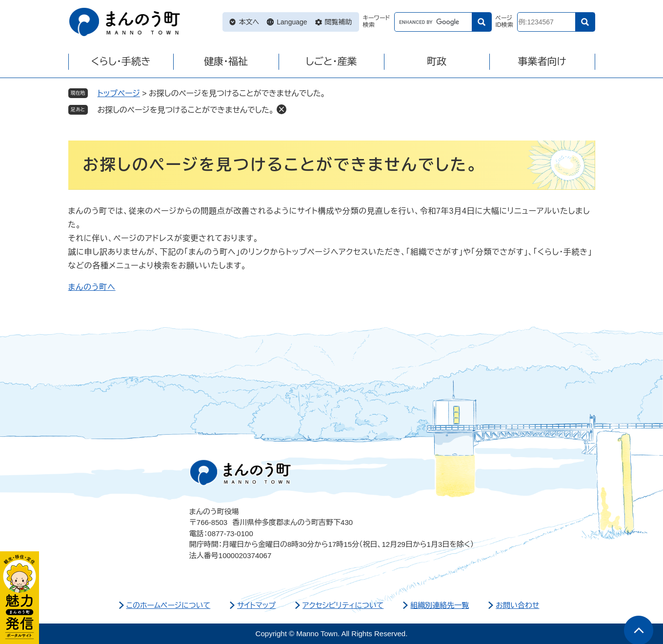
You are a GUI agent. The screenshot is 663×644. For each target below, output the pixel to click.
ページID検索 (504, 22)
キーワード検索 (377, 22)
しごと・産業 (331, 61)
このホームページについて (169, 605)
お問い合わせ (517, 605)
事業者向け (542, 61)
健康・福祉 (226, 61)
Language (292, 22)
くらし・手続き (121, 61)
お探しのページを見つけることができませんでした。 (186, 110)
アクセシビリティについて (343, 605)
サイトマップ (256, 605)
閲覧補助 (339, 22)
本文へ (249, 22)
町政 (437, 61)
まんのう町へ (92, 287)
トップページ (119, 93)
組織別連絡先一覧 (440, 605)
